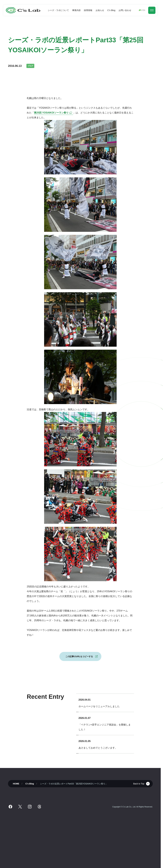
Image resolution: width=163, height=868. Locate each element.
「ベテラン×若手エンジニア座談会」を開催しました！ (105, 727)
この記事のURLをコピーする (79, 656)
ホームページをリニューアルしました (99, 706)
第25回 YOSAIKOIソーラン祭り (53, 113)
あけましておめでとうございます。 (98, 748)
